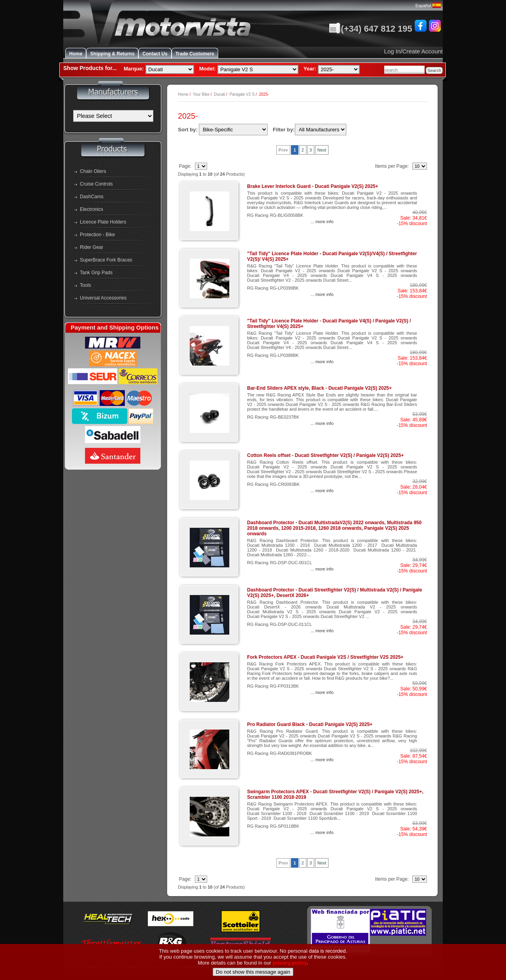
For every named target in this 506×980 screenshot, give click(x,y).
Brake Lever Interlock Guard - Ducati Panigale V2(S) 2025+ (313, 186)
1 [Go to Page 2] (295, 150)
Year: (310, 69)
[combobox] (404, 70)
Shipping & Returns (112, 54)
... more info (322, 222)
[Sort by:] (233, 130)
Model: (208, 69)
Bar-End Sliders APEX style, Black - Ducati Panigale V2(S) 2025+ (319, 388)
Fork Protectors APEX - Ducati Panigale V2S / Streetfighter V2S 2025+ (325, 657)
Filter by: (284, 130)
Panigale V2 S (242, 94)
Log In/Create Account (413, 51)
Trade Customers (195, 54)
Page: (186, 166)
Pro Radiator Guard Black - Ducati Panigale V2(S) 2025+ (310, 724)
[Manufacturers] (113, 116)
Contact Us (155, 54)
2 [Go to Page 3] (303, 150)
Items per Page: (393, 166)
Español (428, 6)
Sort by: (188, 130)
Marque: (134, 69)
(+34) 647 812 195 (370, 29)
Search (434, 70)
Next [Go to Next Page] (322, 150)
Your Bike (201, 94)
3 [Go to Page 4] (311, 150)
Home (76, 54)
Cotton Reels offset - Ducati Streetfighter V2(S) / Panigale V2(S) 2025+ (325, 455)
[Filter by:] (321, 130)
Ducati (219, 94)
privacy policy (290, 977)
